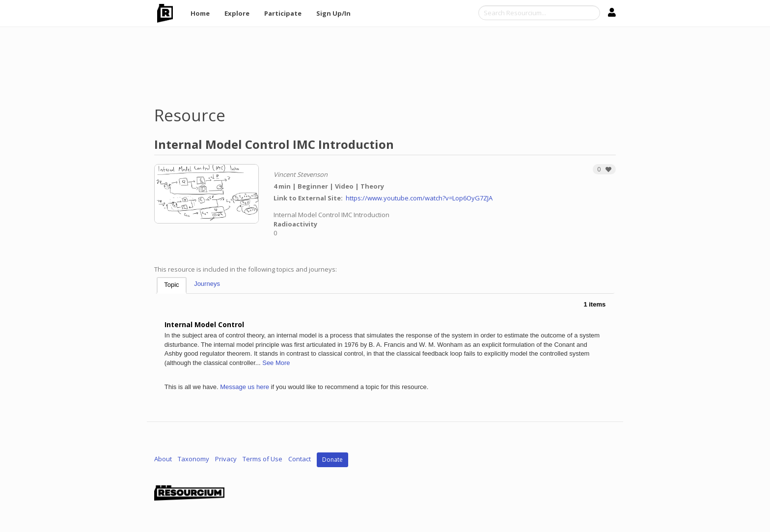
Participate (283, 13)
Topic (171, 285)
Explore (237, 13)
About (163, 459)
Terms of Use (262, 459)
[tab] (171, 286)
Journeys (207, 284)
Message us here (245, 387)
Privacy (226, 459)
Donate (332, 460)
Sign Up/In (333, 13)
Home (200, 13)
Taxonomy (193, 459)
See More (276, 363)
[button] (604, 169)
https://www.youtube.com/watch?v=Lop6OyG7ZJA (419, 198)
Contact (300, 459)
